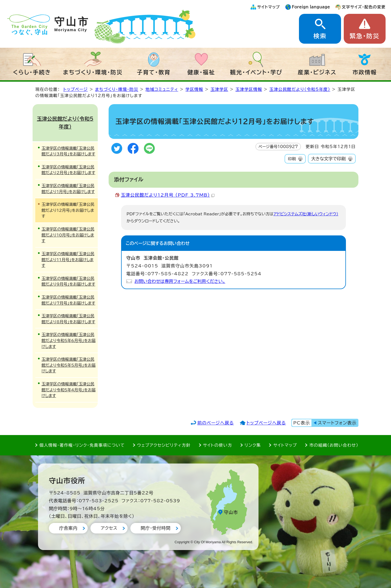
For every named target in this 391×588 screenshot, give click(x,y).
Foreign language (311, 7)
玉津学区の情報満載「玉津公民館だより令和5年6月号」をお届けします (69, 340)
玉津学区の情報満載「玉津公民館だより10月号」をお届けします (68, 235)
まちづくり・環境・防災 (93, 72)
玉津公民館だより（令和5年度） (300, 89)
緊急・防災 (365, 36)
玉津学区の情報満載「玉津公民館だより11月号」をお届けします (68, 260)
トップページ (75, 89)
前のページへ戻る (216, 423)
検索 (320, 36)
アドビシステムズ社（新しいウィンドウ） (306, 214)
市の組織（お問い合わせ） (334, 445)
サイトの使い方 (218, 445)
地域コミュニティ (162, 89)
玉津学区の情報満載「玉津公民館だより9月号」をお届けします (68, 281)
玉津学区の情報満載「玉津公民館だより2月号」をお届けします (68, 170)
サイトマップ (269, 7)
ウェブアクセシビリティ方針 (164, 445)
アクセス (109, 528)
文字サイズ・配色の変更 (364, 7)
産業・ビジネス (317, 72)
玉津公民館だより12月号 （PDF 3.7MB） (168, 195)
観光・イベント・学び (256, 72)
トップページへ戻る (266, 423)
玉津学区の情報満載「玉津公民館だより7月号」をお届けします (68, 300)
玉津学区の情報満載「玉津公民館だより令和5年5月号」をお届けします (69, 365)
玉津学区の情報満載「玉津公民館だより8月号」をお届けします (68, 319)
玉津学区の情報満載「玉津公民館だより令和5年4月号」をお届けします (69, 390)
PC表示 (302, 423)
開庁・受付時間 (156, 528)
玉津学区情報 (249, 89)
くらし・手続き (32, 72)
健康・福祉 (201, 72)
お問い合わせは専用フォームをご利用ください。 (180, 281)
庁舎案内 (68, 528)
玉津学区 (219, 89)
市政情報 (365, 72)
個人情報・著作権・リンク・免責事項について (82, 445)
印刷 (292, 159)
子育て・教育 (154, 72)
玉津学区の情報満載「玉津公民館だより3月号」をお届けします (68, 151)
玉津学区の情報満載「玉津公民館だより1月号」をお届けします (68, 189)
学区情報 (194, 89)
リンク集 (253, 445)
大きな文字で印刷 (328, 159)
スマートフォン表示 (337, 423)
